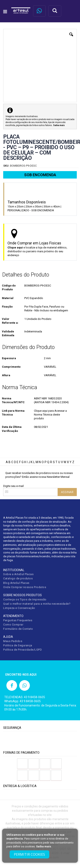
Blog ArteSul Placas (16, 583)
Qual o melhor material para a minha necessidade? (37, 604)
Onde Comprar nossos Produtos (25, 587)
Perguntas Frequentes (18, 620)
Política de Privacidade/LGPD (23, 650)
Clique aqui (15, 247)
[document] (40, 846)
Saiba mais (44, 846)
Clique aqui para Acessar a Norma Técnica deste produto (50, 415)
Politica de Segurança (18, 645)
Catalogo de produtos (18, 578)
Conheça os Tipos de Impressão (25, 599)
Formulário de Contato (18, 629)
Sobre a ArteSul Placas (18, 574)
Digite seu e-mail (13, 486)
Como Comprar (13, 625)
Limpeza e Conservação (19, 608)
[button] (71, 38)
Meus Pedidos (13, 641)
